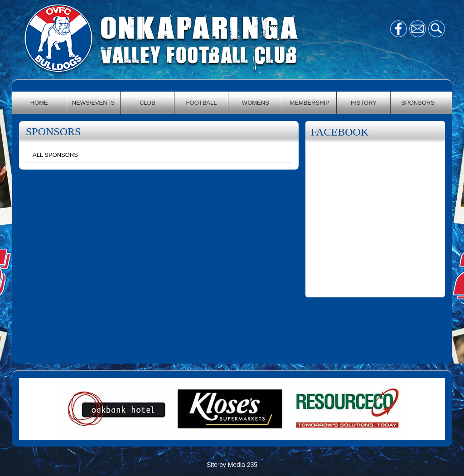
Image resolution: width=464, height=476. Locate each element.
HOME (39, 103)
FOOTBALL (202, 103)
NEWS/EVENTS (94, 103)
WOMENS (256, 103)
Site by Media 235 (232, 465)
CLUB (147, 103)
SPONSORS (418, 103)
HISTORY (364, 103)
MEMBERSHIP (309, 103)
